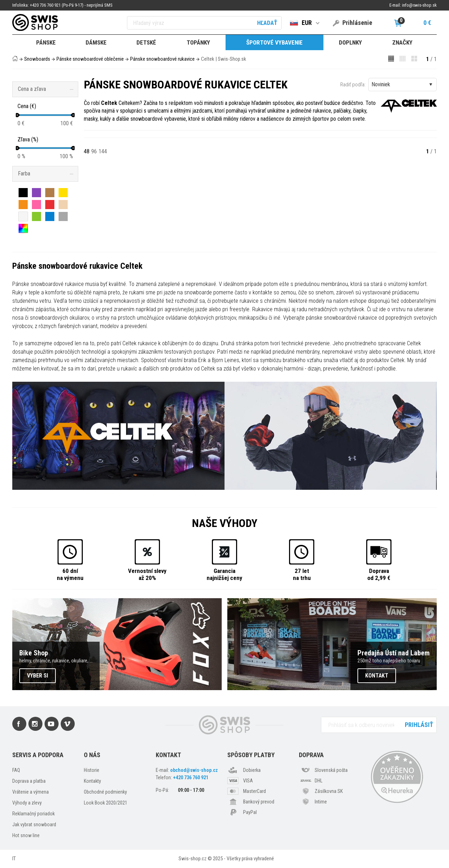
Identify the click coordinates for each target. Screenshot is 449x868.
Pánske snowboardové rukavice (162, 59)
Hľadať (267, 23)
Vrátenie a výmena (31, 792)
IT (14, 859)
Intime (321, 802)
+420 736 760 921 (191, 777)
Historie (92, 770)
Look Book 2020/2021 (106, 803)
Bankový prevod (259, 802)
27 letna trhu (302, 574)
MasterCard (254, 791)
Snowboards (37, 59)
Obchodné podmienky (105, 792)
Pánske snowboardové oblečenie (90, 59)
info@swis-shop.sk (419, 5)
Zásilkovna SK (329, 791)
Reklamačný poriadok (33, 814)
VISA (248, 781)
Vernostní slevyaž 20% (147, 574)
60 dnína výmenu (70, 574)
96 (94, 151)
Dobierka (252, 770)
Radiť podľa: (353, 85)
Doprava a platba (29, 781)
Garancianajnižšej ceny (224, 574)
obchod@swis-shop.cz (194, 770)
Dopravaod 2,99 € (379, 574)
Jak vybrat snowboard (34, 824)
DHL (319, 781)
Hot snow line (26, 835)
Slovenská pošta (331, 770)
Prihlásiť (419, 725)
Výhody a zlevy (27, 803)
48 (87, 151)
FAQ (16, 770)
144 (103, 151)
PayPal (250, 812)
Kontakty (92, 781)
